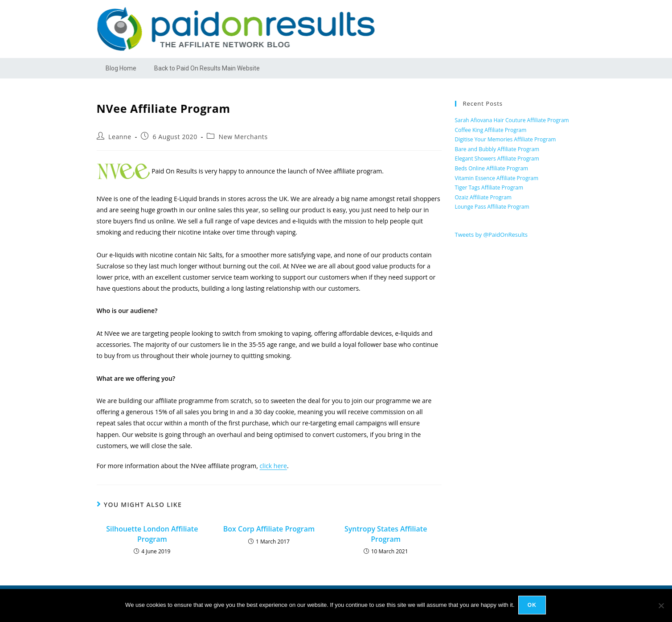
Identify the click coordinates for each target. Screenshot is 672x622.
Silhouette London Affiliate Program (152, 534)
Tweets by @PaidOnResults (492, 235)
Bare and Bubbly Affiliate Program (497, 149)
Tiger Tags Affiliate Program (489, 187)
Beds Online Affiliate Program (492, 168)
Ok (533, 606)
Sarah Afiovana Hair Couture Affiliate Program (512, 120)
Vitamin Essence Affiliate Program (497, 178)
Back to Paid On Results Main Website (207, 68)
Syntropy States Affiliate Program (386, 534)
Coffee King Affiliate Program (491, 130)
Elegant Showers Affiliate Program (497, 159)
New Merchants (243, 137)
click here (273, 466)
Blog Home (121, 68)
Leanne (120, 137)
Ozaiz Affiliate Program (483, 197)
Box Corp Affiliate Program (269, 529)
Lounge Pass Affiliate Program (492, 207)
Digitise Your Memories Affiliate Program (506, 139)
